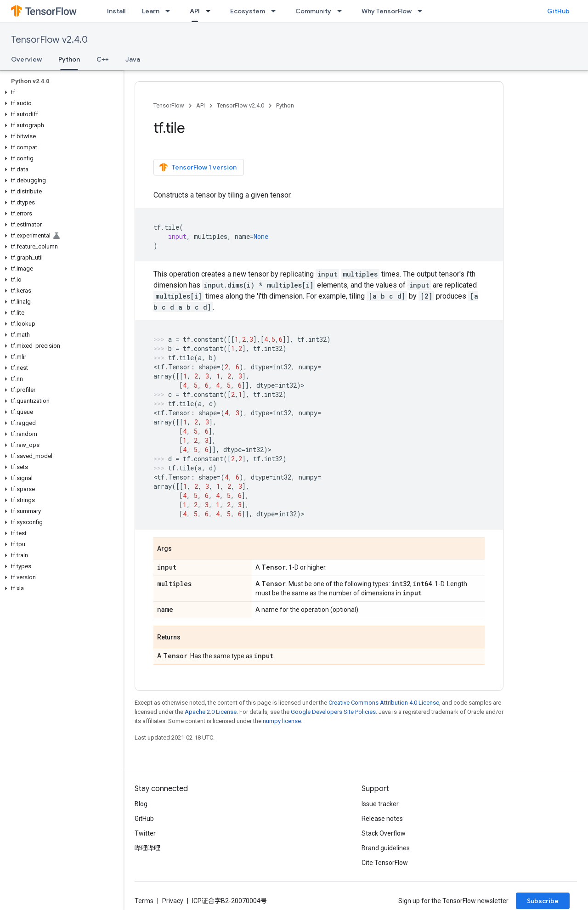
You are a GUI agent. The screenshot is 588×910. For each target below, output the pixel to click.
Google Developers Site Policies (333, 712)
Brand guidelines (386, 848)
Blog (141, 804)
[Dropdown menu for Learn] (170, 11)
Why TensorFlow (387, 11)
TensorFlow (169, 105)
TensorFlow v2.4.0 (49, 40)
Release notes (382, 819)
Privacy (173, 901)
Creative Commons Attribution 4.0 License (384, 703)
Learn (151, 11)
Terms (144, 901)
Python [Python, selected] (69, 59)
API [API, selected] (195, 11)
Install (116, 11)
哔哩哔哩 (147, 848)
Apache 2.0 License (211, 712)
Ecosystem (248, 11)
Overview (26, 59)
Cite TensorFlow (385, 863)
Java (133, 59)
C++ (103, 59)
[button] (60, 92)
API (201, 105)
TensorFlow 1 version (198, 167)
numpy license (282, 721)
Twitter (145, 833)
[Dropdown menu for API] (211, 11)
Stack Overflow (384, 833)
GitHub (558, 11)
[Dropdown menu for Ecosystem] (276, 11)
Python (285, 105)
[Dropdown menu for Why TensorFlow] (423, 11)
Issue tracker (380, 804)
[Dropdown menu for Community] (342, 11)
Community (313, 11)
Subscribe (543, 901)
